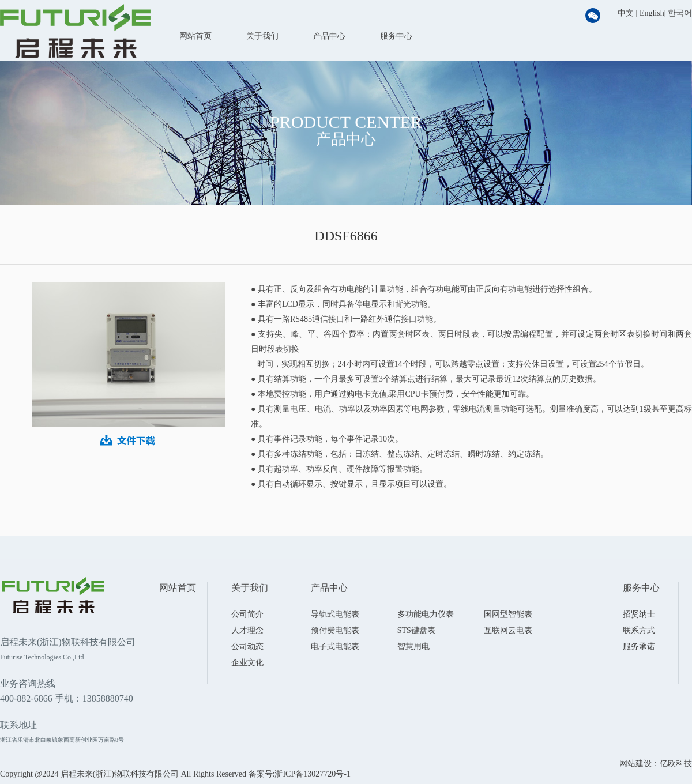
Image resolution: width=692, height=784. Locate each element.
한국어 (680, 13)
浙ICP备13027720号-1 (312, 774)
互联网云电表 (508, 630)
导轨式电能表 (335, 614)
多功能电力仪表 (426, 614)
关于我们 (262, 36)
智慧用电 (413, 647)
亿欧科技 (676, 764)
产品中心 (329, 36)
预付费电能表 (335, 630)
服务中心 (396, 36)
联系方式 (639, 630)
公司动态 (247, 647)
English (652, 13)
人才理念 (247, 630)
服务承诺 (639, 647)
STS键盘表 (416, 630)
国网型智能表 (508, 614)
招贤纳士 (639, 614)
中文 (626, 13)
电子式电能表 (335, 647)
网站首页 (195, 36)
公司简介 (247, 614)
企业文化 (247, 663)
